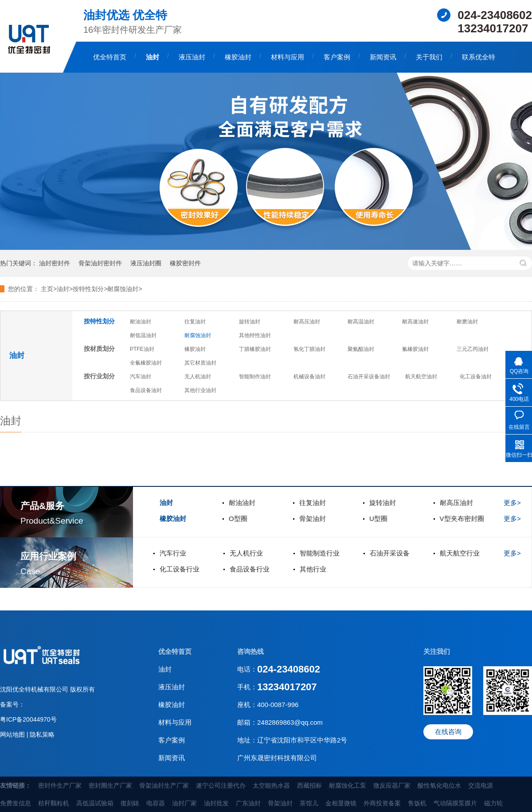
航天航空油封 (421, 377)
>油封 (61, 289)
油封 (153, 57)
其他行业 (313, 569)
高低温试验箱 (95, 803)
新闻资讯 (383, 57)
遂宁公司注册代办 (221, 785)
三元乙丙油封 (473, 349)
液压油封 (192, 57)
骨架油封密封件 (100, 263)
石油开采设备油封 (369, 377)
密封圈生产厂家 (110, 785)
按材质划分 (99, 349)
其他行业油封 (200, 390)
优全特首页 (110, 57)
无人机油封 (198, 377)
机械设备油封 (309, 377)
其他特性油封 (255, 335)
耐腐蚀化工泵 (348, 785)
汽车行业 (173, 553)
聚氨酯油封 (361, 349)
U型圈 (378, 519)
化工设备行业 (180, 569)
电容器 (156, 803)
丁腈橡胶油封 (255, 349)
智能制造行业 (320, 553)
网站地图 (13, 734)
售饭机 (417, 803)
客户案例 (337, 57)
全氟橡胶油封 (146, 363)
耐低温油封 (143, 335)
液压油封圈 (146, 263)
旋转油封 (250, 322)
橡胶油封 (238, 57)
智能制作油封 (255, 377)
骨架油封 (313, 519)
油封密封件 (55, 263)
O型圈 (238, 519)
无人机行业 (246, 553)
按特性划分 (99, 321)
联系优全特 (479, 57)
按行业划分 (99, 376)
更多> (512, 503)
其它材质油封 (200, 363)
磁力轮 (493, 803)
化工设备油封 (476, 377)
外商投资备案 (382, 803)
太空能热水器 (271, 785)
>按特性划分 (86, 289)
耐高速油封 (415, 322)
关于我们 (429, 57)
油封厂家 (184, 803)
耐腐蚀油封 (198, 335)
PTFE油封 (142, 349)
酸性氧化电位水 (439, 785)
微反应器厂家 (392, 785)
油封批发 (216, 803)
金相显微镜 (341, 803)
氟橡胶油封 (415, 349)
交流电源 (481, 785)
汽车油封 (141, 377)
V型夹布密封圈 (462, 519)
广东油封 (248, 803)
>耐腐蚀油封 (121, 289)
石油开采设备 (390, 553)
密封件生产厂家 (60, 785)
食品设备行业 (250, 569)
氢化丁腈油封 (309, 349)
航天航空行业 (460, 553)
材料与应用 (288, 57)
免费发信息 (16, 803)
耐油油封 (141, 322)
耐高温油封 (361, 322)
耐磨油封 (467, 322)
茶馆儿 (309, 803)
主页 (47, 289)
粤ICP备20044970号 (28, 719)
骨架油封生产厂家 (164, 785)
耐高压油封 (307, 322)
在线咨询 (448, 732)
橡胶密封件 (185, 263)
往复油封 (195, 322)
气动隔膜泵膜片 (455, 803)
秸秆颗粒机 (54, 803)
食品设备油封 (146, 390)
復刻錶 (130, 803)
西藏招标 (309, 785)
